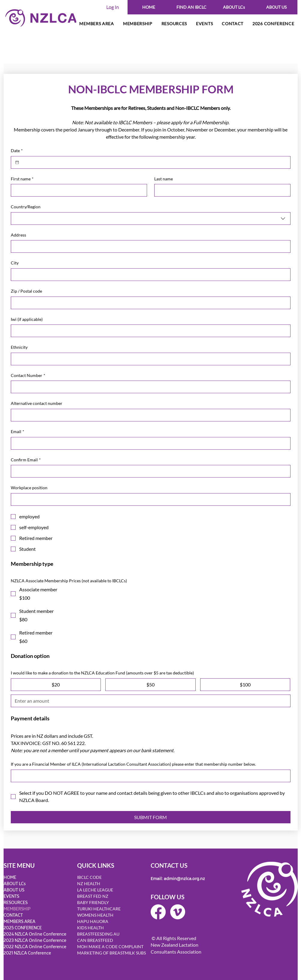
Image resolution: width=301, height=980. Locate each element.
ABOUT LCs (15, 884)
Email (18, 432)
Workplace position (29, 488)
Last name (164, 179)
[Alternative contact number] (149, 415)
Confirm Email (26, 460)
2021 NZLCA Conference (27, 953)
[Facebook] (158, 912)
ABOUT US (14, 890)
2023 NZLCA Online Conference (35, 941)
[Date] (17, 162)
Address (18, 235)
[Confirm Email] (149, 471)
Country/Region (26, 207)
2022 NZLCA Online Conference (35, 947)
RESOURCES (16, 903)
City (15, 263)
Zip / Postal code (26, 291)
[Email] (149, 443)
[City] (149, 275)
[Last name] (221, 190)
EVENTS (11, 896)
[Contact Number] (149, 387)
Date (17, 151)
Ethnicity (19, 347)
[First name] (77, 190)
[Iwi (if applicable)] (149, 331)
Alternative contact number (37, 403)
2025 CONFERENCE (23, 928)
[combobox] (151, 219)
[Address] (149, 246)
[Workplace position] (149, 499)
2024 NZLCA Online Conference (35, 934)
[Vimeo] (178, 912)
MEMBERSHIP (17, 909)
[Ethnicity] (149, 359)
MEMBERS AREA (20, 922)
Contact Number (28, 375)
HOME (10, 877)
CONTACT (13, 915)
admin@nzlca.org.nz (184, 879)
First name (22, 179)
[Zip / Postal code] (149, 303)
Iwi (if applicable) (27, 319)
